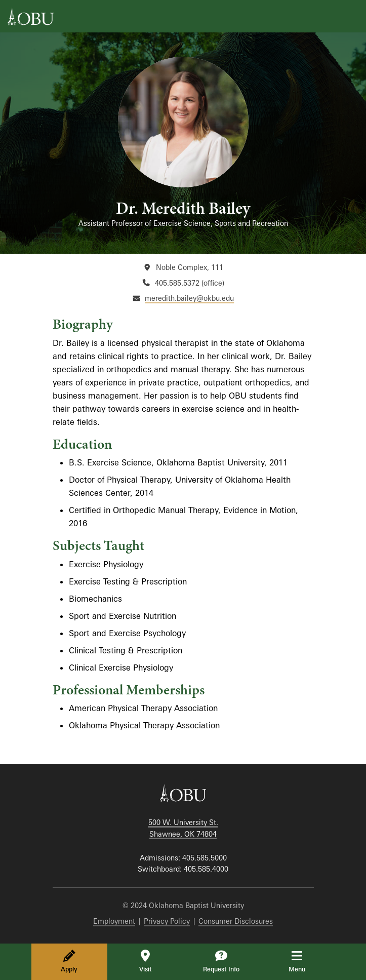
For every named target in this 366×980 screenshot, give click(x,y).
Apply (69, 961)
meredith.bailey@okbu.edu (189, 298)
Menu (304, 961)
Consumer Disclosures (236, 921)
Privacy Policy (167, 921)
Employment (114, 921)
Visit (145, 961)
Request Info (221, 961)
